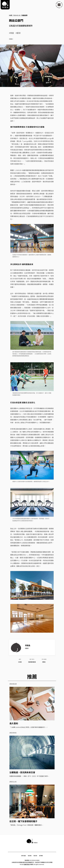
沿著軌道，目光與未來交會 (22, 772)
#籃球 (18, 33)
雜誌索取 (30, 856)
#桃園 (11, 33)
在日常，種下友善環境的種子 (23, 821)
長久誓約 (14, 723)
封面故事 (25, 15)
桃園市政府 (27, 864)
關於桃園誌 (24, 856)
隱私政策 (35, 856)
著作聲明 (41, 856)
